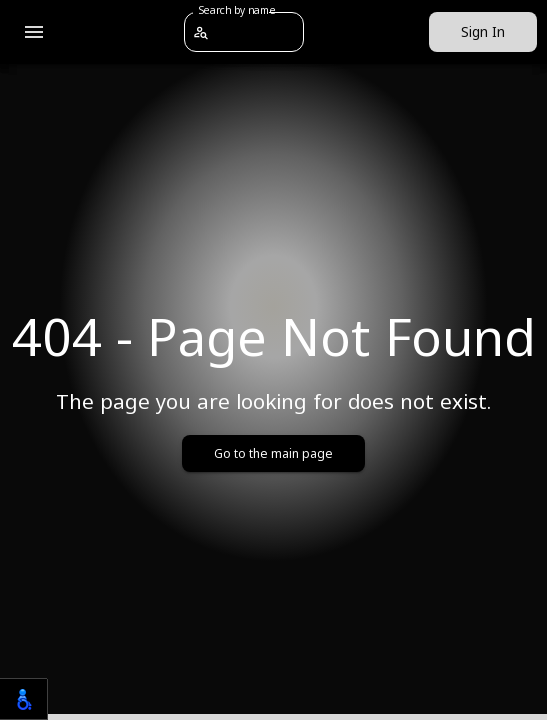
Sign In (483, 32)
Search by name (237, 10)
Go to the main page (273, 453)
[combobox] (256, 31)
